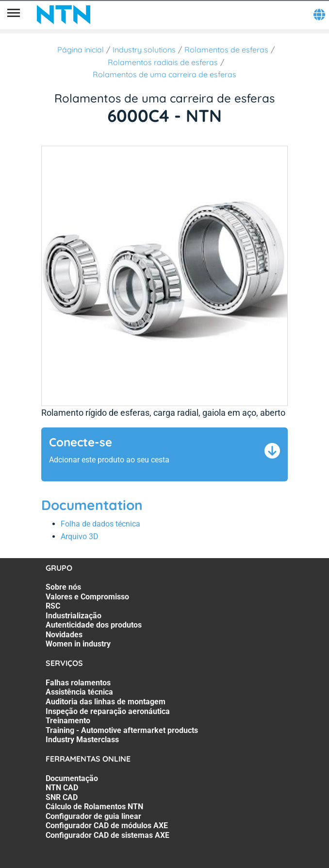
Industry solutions (144, 50)
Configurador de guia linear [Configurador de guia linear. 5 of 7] (93, 816)
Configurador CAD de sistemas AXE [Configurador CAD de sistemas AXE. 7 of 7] (107, 835)
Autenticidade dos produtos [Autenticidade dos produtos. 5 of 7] (94, 625)
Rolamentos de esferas (226, 50)
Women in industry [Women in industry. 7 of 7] (78, 644)
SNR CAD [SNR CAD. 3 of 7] (62, 797)
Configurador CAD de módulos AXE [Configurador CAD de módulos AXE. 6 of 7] (107, 825)
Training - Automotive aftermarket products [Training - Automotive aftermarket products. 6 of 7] (122, 730)
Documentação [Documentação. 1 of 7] (72, 778)
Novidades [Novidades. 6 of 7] (64, 635)
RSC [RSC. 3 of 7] (53, 606)
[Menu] (14, 15)
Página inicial (81, 50)
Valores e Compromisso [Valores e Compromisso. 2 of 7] (87, 597)
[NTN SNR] (64, 15)
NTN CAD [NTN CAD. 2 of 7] (62, 788)
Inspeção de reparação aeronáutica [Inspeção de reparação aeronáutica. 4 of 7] (108, 711)
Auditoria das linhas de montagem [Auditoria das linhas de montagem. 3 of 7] (106, 702)
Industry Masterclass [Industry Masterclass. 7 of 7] (82, 740)
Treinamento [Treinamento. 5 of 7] (68, 721)
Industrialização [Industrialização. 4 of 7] (74, 616)
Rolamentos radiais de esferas (163, 62)
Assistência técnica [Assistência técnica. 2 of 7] (79, 692)
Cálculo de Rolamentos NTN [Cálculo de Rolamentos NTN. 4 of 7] (94, 807)
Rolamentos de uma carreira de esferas (164, 74)
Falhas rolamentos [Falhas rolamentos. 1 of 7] (78, 683)
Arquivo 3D (80, 536)
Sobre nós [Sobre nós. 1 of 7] (63, 587)
